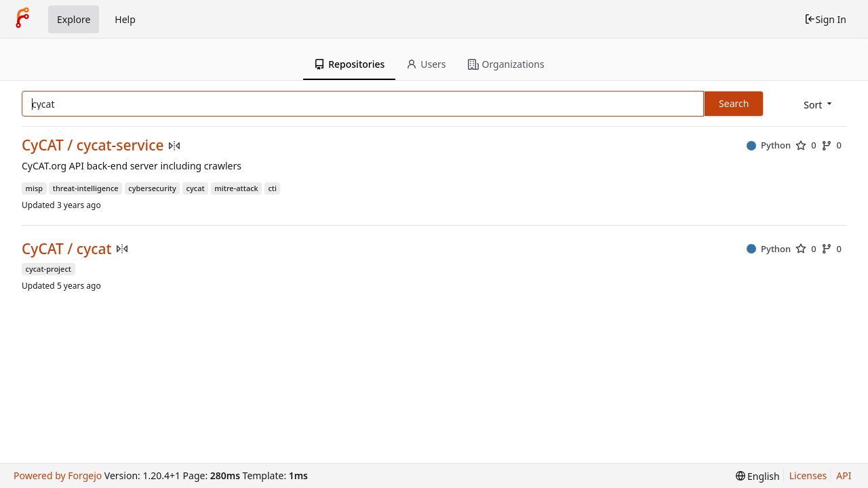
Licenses (808, 475)
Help (125, 19)
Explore (74, 19)
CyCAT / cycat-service (93, 145)
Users (426, 64)
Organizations (506, 64)
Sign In (825, 19)
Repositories (349, 64)
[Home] (22, 19)
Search (734, 103)
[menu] (819, 105)
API (844, 475)
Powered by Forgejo (58, 475)
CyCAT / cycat (67, 249)
